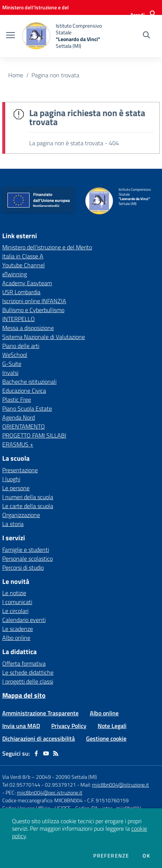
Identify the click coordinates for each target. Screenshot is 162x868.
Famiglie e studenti (26, 550)
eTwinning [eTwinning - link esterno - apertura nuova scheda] (15, 274)
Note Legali (112, 726)
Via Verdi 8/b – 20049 (27, 777)
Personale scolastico (27, 559)
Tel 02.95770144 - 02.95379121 (40, 785)
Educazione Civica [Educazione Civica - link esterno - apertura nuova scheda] (24, 391)
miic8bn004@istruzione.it (120, 785)
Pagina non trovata (55, 75)
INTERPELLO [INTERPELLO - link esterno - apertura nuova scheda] (19, 319)
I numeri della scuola (28, 497)
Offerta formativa (24, 663)
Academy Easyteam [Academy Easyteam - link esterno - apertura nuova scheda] (27, 283)
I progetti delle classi (28, 681)
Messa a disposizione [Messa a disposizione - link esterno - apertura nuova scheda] (28, 328)
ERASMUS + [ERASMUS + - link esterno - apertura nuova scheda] (18, 444)
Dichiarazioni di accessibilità (39, 738)
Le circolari (15, 611)
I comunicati (17, 602)
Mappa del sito (24, 695)
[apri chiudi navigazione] (10, 36)
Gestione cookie (106, 738)
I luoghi (11, 479)
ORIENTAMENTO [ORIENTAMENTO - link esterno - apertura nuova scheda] (24, 426)
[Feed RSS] (56, 753)
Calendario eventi (24, 620)
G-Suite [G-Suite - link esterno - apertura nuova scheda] (12, 364)
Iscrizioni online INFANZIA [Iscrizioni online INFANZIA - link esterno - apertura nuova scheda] (34, 301)
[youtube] (46, 753)
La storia (13, 524)
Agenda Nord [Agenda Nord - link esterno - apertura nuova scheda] (19, 417)
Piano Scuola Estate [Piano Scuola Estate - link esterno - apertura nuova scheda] (27, 408)
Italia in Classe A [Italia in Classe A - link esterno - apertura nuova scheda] (23, 256)
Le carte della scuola (28, 506)
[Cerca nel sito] (146, 36)
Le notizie (14, 593)
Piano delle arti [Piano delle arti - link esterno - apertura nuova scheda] (21, 346)
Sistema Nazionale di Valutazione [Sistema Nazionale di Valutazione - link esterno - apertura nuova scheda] (44, 337)
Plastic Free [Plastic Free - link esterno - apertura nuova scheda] (17, 399)
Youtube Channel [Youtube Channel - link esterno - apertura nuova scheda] (24, 265)
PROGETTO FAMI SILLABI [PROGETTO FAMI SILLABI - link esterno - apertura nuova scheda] (34, 435)
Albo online (16, 638)
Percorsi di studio (23, 567)
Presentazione (20, 470)
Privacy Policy (69, 726)
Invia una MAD (21, 726)
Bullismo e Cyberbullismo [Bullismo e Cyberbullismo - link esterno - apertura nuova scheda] (33, 310)
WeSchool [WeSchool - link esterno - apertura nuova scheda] (15, 355)
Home (16, 75)
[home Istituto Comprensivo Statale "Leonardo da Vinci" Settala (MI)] (64, 36)
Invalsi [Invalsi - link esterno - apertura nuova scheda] (10, 373)
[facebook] (36, 753)
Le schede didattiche (28, 672)
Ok (146, 856)
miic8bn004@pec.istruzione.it (50, 792)
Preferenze (111, 856)
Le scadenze (18, 629)
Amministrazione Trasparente (40, 713)
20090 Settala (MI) (76, 777)
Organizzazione (21, 515)
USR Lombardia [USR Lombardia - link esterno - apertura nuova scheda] (21, 292)
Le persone (16, 488)
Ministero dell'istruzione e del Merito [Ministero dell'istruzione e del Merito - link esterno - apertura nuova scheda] (47, 247)
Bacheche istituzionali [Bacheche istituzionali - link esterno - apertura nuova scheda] (29, 382)
